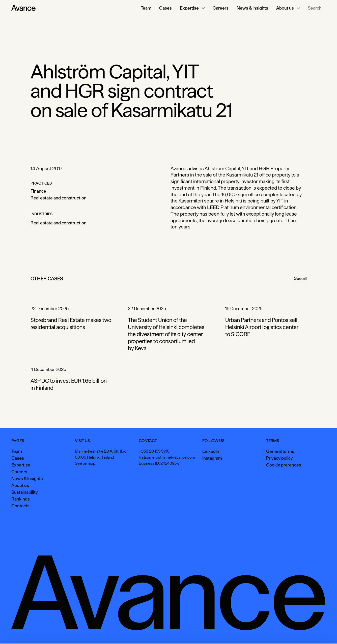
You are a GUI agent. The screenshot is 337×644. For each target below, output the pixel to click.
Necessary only (315, 633)
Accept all (247, 633)
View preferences (279, 633)
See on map (85, 463)
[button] (192, 8)
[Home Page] (23, 8)
